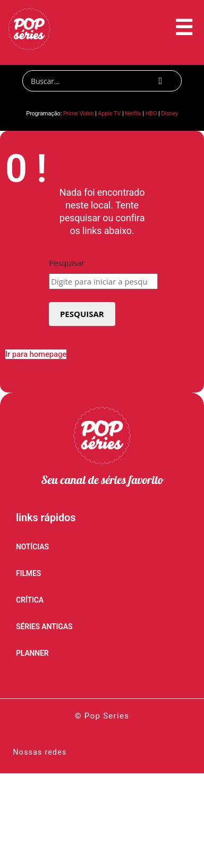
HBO (151, 114)
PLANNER (32, 653)
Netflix (133, 114)
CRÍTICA (30, 600)
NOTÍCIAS (32, 547)
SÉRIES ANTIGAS (44, 627)
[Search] (102, 81)
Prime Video (79, 114)
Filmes (102, 685)
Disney (169, 114)
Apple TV (109, 114)
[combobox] (103, 281)
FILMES (28, 573)
